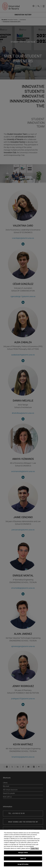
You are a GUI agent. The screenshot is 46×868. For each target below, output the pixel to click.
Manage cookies (23, 853)
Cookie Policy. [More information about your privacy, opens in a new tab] (35, 849)
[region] (23, 849)
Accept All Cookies (23, 864)
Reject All (23, 858)
